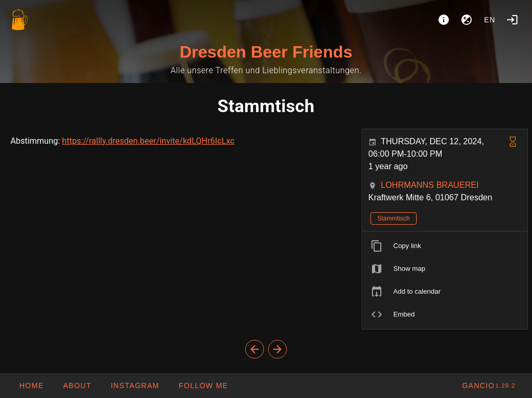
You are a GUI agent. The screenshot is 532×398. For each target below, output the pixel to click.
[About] (444, 20)
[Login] (512, 20)
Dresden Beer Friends (266, 52)
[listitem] (445, 246)
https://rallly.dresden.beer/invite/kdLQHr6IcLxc (148, 141)
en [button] (490, 20)
